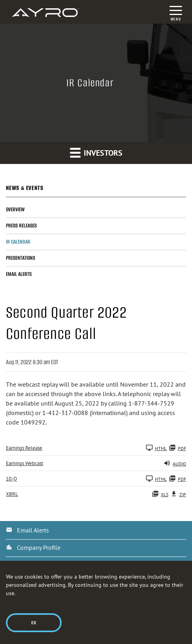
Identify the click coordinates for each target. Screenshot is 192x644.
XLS (160, 494)
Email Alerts (19, 274)
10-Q (11, 479)
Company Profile (39, 547)
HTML (156, 448)
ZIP (178, 494)
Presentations (21, 258)
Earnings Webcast (24, 463)
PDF (177, 448)
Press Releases (21, 226)
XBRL (12, 494)
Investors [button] (96, 153)
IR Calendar (18, 242)
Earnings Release (24, 448)
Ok (34, 623)
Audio (175, 463)
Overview (15, 209)
